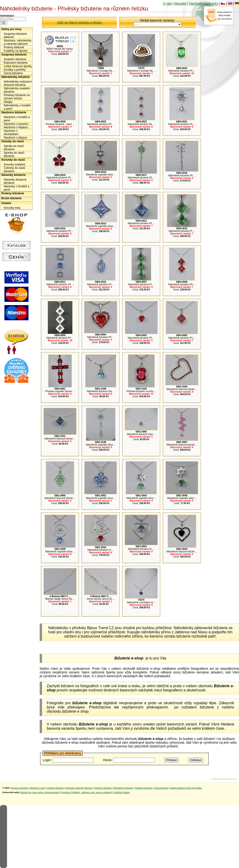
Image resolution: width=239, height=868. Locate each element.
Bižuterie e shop (37, 788)
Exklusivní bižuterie (16, 63)
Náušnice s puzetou (16, 124)
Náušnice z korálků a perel (17, 119)
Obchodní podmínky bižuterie (79, 788)
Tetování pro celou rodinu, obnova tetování (40, 792)
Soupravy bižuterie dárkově (15, 35)
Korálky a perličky (15, 70)
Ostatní (6, 203)
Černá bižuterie (13, 73)
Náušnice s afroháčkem (11, 132)
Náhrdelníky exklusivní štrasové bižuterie (18, 83)
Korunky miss (12, 208)
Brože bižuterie (11, 198)
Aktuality (180, 3)
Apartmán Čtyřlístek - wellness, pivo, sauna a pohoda (86, 792)
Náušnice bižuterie (14, 112)
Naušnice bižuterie (103, 788)
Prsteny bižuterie (13, 193)
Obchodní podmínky (204, 3)
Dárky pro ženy (11, 29)
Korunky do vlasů (13, 160)
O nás (167, 3)
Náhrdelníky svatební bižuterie (17, 90)
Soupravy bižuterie (14, 55)
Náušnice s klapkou (16, 127)
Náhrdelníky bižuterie (16, 77)
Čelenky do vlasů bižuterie (14, 170)
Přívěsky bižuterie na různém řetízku (17, 97)
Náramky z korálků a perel (16, 188)
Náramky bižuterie (13, 175)
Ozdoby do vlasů (13, 141)
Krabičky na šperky (16, 51)
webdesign (216, 779)
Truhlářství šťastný (121, 792)
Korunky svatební (15, 164)
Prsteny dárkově (14, 47)
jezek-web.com (230, 779)
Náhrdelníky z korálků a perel (17, 107)
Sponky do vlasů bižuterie (14, 154)
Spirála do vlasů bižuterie (14, 148)
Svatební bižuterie (15, 59)
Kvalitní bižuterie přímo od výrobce (186, 788)
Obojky (8, 102)
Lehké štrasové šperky (18, 66)
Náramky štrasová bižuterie (15, 181)
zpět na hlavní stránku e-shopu (79, 22)
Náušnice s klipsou (15, 138)
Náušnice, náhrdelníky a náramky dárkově (18, 42)
